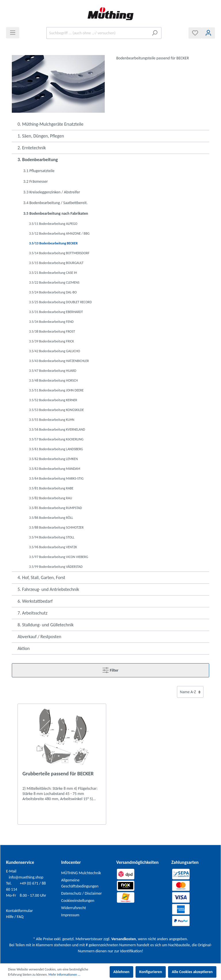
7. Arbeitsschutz (33, 613)
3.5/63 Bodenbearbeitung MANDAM (55, 469)
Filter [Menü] (110, 669)
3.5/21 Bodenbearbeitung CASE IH (53, 273)
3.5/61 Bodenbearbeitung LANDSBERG (56, 449)
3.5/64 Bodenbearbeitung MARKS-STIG (56, 478)
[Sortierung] (190, 692)
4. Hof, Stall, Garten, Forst (41, 577)
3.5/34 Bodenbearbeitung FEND (51, 322)
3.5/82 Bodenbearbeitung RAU (51, 498)
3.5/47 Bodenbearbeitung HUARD (53, 371)
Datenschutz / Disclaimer (82, 893)
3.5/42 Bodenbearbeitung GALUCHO (55, 351)
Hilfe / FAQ (15, 917)
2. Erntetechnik (32, 148)
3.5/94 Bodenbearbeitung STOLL (52, 537)
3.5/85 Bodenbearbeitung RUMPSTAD (56, 508)
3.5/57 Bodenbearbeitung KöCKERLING (56, 439)
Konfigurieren (151, 972)
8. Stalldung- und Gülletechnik (46, 625)
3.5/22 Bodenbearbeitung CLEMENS (54, 282)
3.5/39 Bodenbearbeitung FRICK (52, 341)
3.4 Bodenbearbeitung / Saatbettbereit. (56, 203)
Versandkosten (124, 939)
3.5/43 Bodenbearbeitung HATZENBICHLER (59, 361)
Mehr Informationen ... (64, 975)
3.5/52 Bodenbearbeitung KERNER (53, 400)
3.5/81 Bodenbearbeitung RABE (51, 488)
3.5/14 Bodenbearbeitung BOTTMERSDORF (59, 253)
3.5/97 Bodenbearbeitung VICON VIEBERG (59, 557)
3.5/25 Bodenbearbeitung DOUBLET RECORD (60, 302)
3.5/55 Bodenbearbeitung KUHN (52, 420)
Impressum (70, 915)
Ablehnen (121, 972)
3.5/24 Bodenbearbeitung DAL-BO (53, 292)
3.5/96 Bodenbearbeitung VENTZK (53, 547)
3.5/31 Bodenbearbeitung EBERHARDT (56, 312)
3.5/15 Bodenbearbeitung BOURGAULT (56, 263)
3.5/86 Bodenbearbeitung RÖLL (51, 518)
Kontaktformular (19, 911)
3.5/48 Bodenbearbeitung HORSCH (54, 380)
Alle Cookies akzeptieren (192, 972)
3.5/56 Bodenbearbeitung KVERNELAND (57, 429)
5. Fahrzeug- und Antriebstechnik (48, 589)
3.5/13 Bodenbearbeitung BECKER (53, 243)
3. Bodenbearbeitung (38, 160)
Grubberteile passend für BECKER (58, 774)
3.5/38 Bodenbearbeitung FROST (52, 331)
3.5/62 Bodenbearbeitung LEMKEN (53, 459)
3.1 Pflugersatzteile (39, 171)
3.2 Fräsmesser (36, 181)
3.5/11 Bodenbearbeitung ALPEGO (53, 224)
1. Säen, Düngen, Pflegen (41, 136)
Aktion (24, 648)
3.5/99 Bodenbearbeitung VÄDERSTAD (56, 567)
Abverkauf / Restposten (39, 637)
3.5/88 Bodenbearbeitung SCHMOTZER (56, 527)
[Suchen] (155, 33)
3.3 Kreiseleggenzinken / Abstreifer (52, 192)
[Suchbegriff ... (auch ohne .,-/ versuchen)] (97, 33)
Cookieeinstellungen (78, 901)
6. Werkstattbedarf (35, 601)
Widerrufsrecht (74, 908)
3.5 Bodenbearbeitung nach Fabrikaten (56, 213)
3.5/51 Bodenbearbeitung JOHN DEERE (56, 390)
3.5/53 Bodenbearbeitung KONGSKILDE (56, 410)
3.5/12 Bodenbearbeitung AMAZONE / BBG (59, 233)
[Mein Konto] (208, 33)
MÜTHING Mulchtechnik (81, 873)
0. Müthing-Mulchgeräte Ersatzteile (51, 124)
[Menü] (13, 33)
